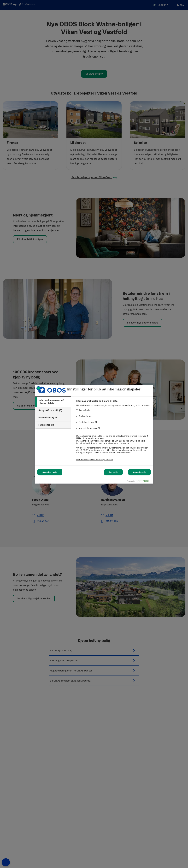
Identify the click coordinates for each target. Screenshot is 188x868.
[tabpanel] (113, 432)
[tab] (53, 402)
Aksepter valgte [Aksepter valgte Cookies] (50, 472)
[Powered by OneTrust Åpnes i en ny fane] (139, 482)
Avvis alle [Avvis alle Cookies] (113, 472)
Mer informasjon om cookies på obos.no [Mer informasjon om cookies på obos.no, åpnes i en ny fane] (95, 460)
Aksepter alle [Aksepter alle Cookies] (139, 472)
